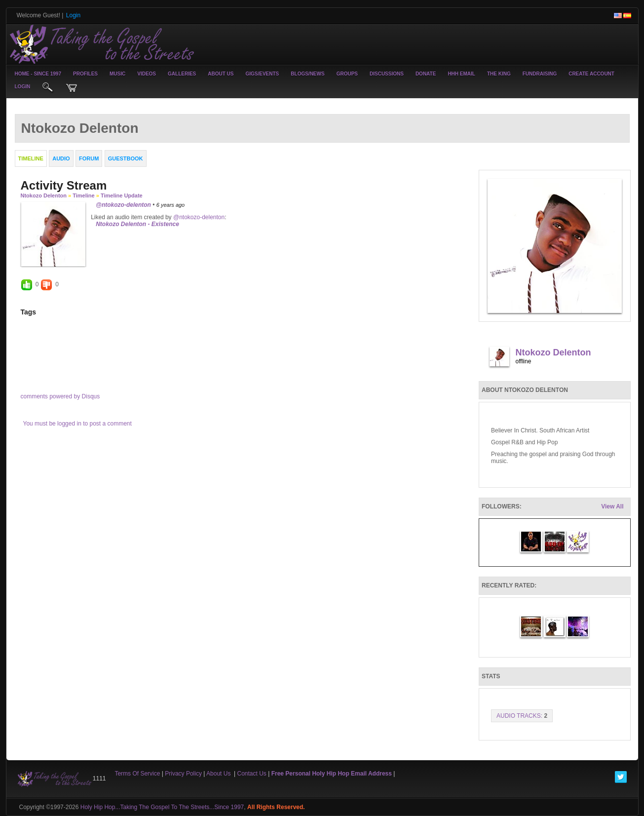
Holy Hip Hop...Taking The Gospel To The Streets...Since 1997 (162, 807)
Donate (426, 74)
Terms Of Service (137, 774)
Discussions (387, 74)
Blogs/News (307, 74)
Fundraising (540, 74)
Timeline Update (122, 195)
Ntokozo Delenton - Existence (137, 224)
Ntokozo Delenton (44, 195)
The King (499, 74)
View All (612, 506)
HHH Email (461, 74)
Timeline (83, 195)
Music (117, 74)
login (23, 87)
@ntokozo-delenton (123, 205)
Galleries (182, 74)
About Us (221, 74)
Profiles (85, 74)
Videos (147, 74)
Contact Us (252, 774)
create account (591, 74)
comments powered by (60, 396)
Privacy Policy (183, 774)
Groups (347, 74)
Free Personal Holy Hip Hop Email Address (332, 774)
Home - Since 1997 (38, 74)
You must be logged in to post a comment (77, 424)
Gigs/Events (263, 74)
